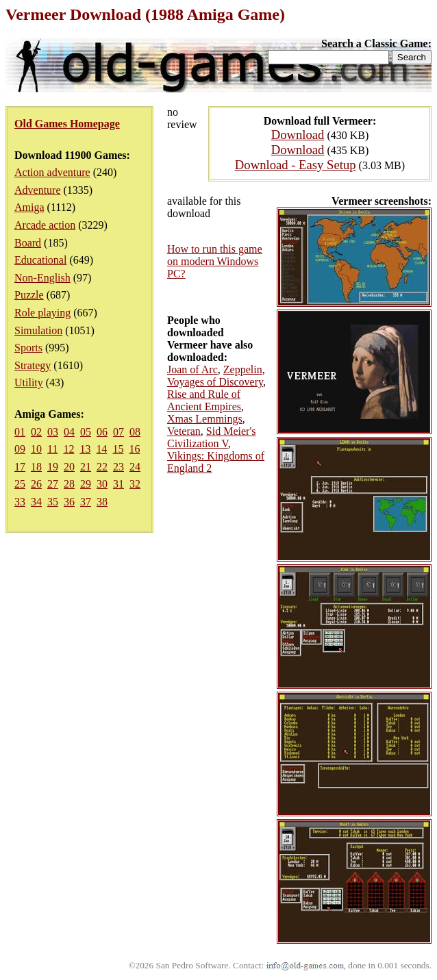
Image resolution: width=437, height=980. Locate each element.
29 (86, 484)
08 (135, 432)
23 (118, 467)
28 (69, 484)
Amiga (29, 207)
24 (135, 467)
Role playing (42, 313)
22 (102, 467)
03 (53, 432)
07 (118, 432)
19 (53, 467)
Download (298, 135)
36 (69, 502)
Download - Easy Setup (296, 165)
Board (28, 243)
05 (86, 432)
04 (69, 432)
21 (86, 467)
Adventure (38, 190)
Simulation (38, 330)
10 (36, 449)
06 (102, 432)
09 (20, 449)
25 (20, 484)
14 (101, 449)
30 (102, 484)
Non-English (42, 278)
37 (86, 502)
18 (36, 467)
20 (69, 467)
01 (20, 432)
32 (135, 484)
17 (20, 467)
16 (134, 449)
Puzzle (29, 295)
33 (20, 502)
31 (118, 484)
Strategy (33, 365)
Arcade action (45, 225)
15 (118, 449)
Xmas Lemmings (205, 419)
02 (36, 432)
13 (85, 449)
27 (53, 484)
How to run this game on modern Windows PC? (215, 261)
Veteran (184, 431)
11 (52, 449)
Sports (28, 348)
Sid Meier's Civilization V (212, 437)
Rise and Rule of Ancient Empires (204, 400)
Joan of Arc (192, 369)
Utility (29, 382)
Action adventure (52, 172)
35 (53, 502)
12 (68, 449)
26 (36, 484)
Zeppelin (243, 369)
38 (102, 502)
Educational (40, 260)
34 (36, 502)
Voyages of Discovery (215, 382)
